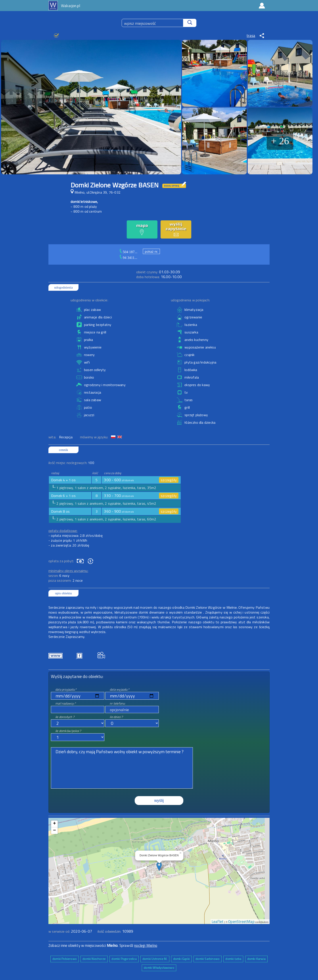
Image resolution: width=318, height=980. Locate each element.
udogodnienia (63, 287)
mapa (159, 820)
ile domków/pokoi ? (68, 731)
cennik (63, 450)
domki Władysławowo (159, 967)
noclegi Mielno (146, 945)
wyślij (159, 801)
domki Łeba (233, 959)
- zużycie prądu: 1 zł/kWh (68, 540)
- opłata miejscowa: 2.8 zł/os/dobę (76, 535)
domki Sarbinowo (208, 959)
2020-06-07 (82, 931)
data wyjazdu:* (120, 689)
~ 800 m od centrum (86, 211)
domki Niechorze (94, 959)
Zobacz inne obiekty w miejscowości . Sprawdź (91, 945)
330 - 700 (119, 496)
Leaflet (218, 922)
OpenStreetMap (241, 922)
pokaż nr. (151, 251)
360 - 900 (119, 511)
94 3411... (130, 258)
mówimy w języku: (94, 437)
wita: (53, 437)
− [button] (55, 831)
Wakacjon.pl (71, 6)
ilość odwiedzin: (115, 931)
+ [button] (55, 824)
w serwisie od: (60, 931)
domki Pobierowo (65, 959)
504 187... (130, 252)
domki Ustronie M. (155, 959)
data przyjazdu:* (66, 689)
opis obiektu (63, 593)
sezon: (59, 576)
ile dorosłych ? (65, 717)
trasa (251, 36)
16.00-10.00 (159, 277)
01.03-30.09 (158, 272)
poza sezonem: (66, 580)
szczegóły (169, 480)
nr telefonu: (117, 703)
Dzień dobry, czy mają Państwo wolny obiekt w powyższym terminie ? (122, 768)
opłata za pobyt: (61, 561)
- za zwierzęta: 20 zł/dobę (69, 545)
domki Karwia (256, 959)
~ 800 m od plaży (84, 206)
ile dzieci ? (116, 717)
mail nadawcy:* (66, 703)
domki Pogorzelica (124, 959)
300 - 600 (119, 480)
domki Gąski (181, 959)
